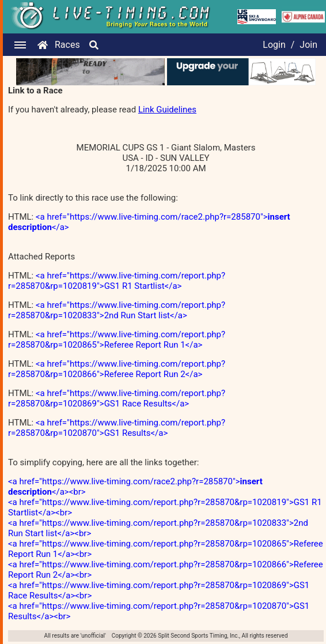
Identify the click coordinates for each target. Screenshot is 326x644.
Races (67, 45)
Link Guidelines (167, 110)
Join (308, 45)
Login (274, 45)
